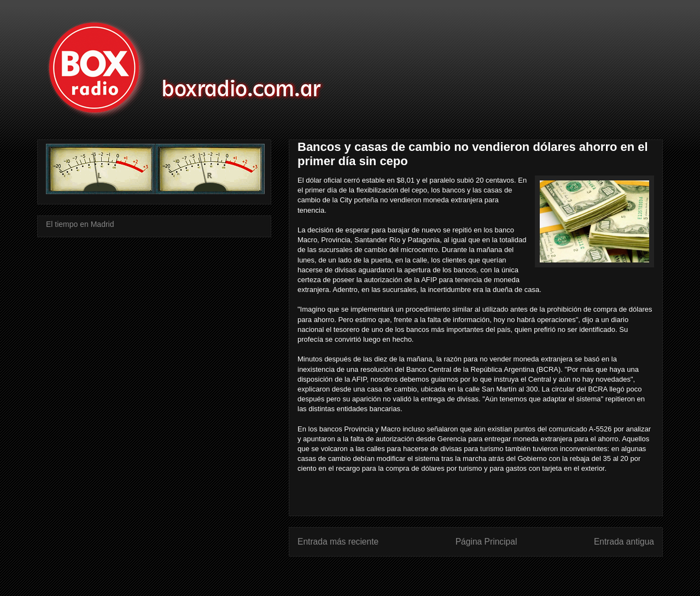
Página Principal (486, 542)
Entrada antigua (624, 542)
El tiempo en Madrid (80, 224)
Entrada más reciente (338, 542)
